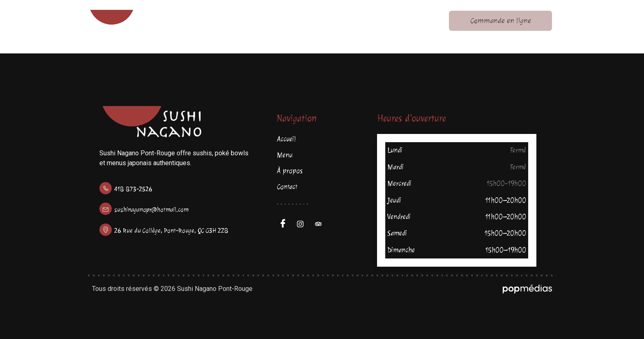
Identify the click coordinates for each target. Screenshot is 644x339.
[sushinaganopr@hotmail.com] (106, 209)
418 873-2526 (133, 189)
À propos (350, 21)
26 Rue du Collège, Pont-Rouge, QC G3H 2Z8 (171, 231)
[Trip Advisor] (321, 224)
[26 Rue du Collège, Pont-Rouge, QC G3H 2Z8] (106, 230)
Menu (281, 21)
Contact (422, 21)
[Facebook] (285, 224)
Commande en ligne (504, 21)
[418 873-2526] (106, 188)
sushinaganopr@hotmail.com (151, 210)
